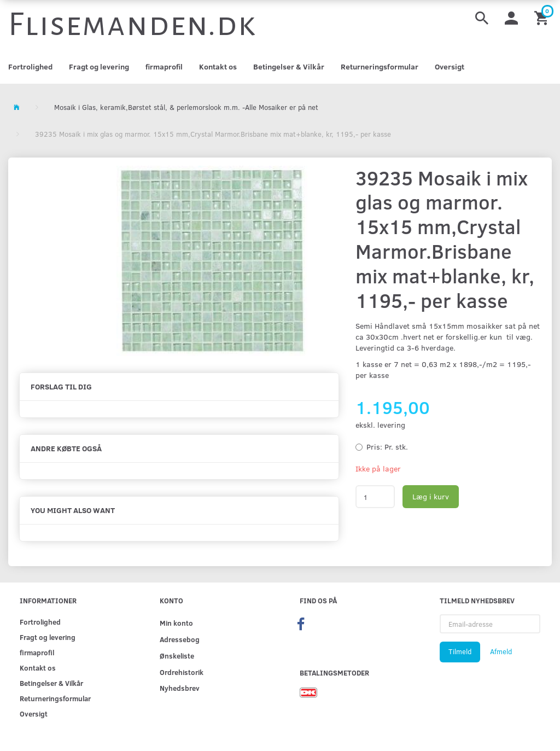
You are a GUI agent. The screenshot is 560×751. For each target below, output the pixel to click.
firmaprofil (164, 66)
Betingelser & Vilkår (289, 66)
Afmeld (501, 651)
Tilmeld (460, 651)
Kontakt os (218, 66)
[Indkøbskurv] (543, 17)
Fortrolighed (30, 66)
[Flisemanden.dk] (132, 25)
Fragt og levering (99, 66)
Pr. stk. (387, 447)
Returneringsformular (380, 66)
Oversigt (450, 66)
